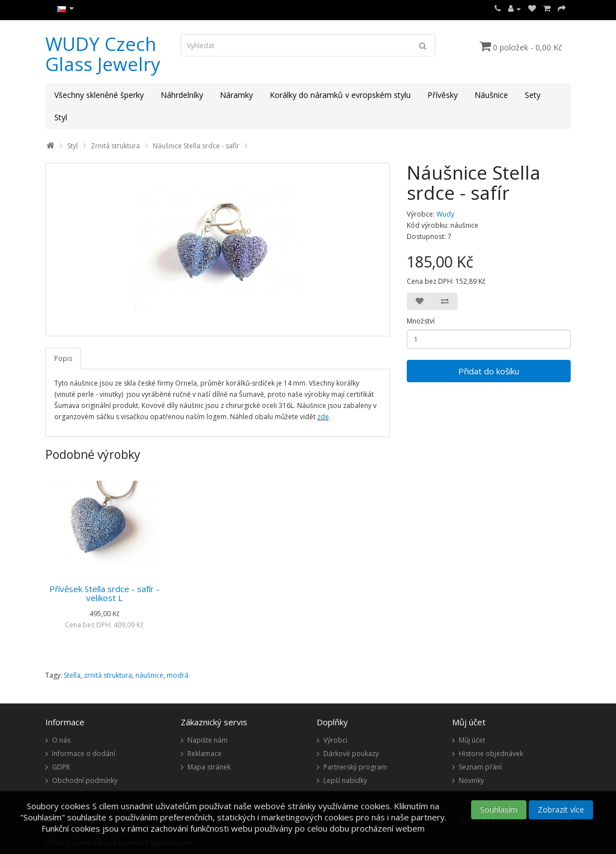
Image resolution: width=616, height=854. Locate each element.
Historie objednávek (491, 754)
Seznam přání (480, 767)
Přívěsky (443, 95)
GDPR (61, 767)
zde (323, 417)
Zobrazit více (561, 810)
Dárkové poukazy (351, 754)
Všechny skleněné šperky (99, 95)
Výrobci (335, 740)
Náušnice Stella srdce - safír (196, 146)
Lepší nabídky (345, 780)
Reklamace (204, 754)
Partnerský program (355, 767)
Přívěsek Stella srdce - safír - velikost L (104, 593)
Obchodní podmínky (85, 780)
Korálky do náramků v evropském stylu (340, 95)
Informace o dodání (84, 754)
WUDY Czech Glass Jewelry (103, 54)
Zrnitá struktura (115, 146)
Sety (533, 95)
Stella (72, 675)
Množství (421, 321)
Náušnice (491, 95)
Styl (61, 117)
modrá (178, 675)
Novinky (471, 780)
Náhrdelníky (182, 95)
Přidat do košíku (489, 371)
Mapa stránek (209, 767)
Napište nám (208, 740)
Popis (63, 358)
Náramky (236, 95)
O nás (61, 740)
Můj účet (472, 740)
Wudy (445, 214)
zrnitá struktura (108, 675)
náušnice (149, 675)
